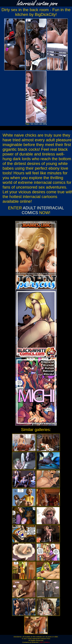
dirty (45, 124)
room (36, 124)
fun (32, 124)
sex (41, 124)
